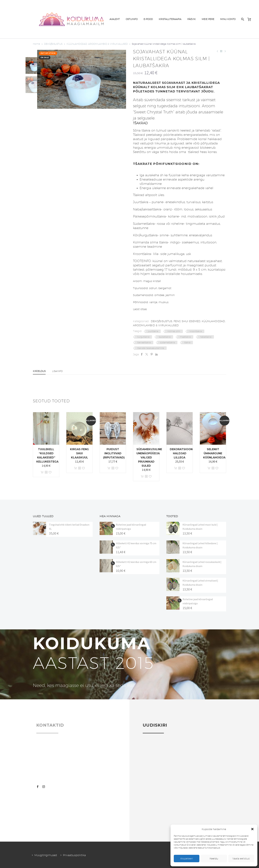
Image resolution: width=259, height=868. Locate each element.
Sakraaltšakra (144, 342)
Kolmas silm (174, 331)
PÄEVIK (192, 19)
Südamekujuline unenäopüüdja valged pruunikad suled (149, 458)
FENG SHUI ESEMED (187, 321)
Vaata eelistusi (241, 859)
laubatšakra (165, 337)
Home (36, 44)
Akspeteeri (187, 859)
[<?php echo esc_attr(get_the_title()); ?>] (46, 472)
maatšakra (185, 337)
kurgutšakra (143, 337)
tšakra (187, 342)
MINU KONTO (228, 19)
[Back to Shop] (221, 51)
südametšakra (167, 342)
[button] (252, 829)
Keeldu (214, 859)
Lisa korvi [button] (42, 472)
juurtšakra (153, 331)
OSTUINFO (132, 19)
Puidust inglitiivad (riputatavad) (114, 453)
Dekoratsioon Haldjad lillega (181, 453)
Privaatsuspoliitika (74, 855)
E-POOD (148, 19)
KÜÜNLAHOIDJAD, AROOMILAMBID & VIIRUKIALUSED (97, 44)
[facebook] (38, 787)
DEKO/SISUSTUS (53, 44)
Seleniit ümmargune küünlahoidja (214, 453)
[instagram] (44, 787)
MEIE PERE (208, 19)
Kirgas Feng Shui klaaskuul (79, 453)
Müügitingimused (46, 855)
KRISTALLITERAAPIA (170, 19)
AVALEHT (115, 19)
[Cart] (250, 19)
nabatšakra (206, 337)
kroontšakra (196, 331)
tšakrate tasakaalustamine (151, 348)
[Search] (242, 19)
